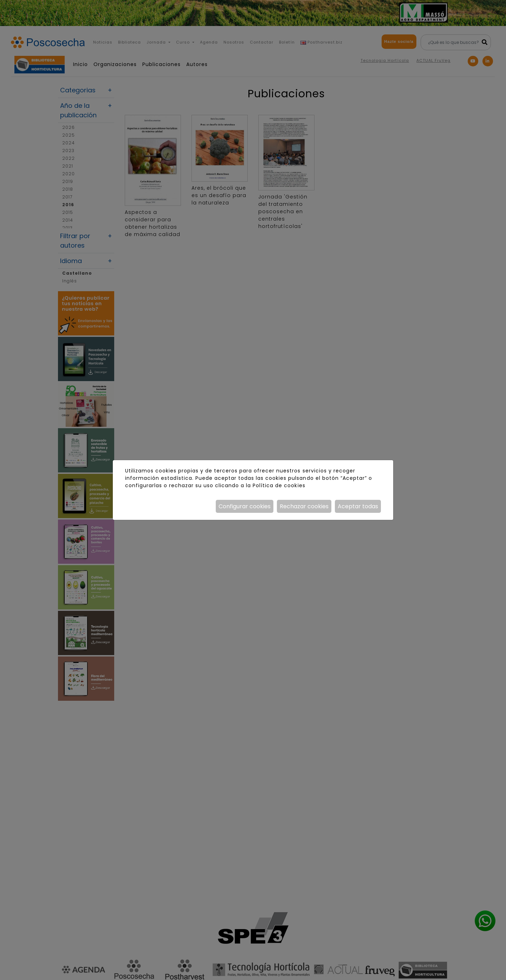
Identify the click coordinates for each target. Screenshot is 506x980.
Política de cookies (279, 485)
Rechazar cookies (304, 506)
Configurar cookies (245, 506)
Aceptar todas (358, 506)
